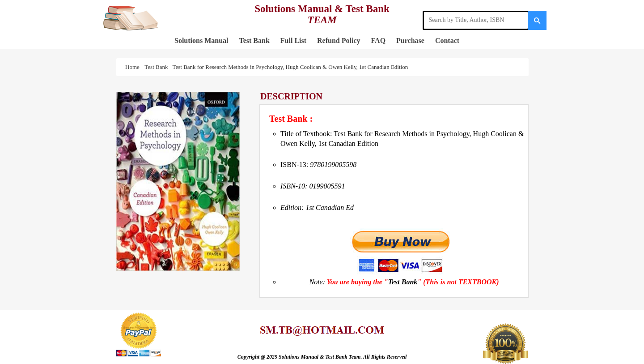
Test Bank (254, 41)
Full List (293, 41)
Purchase (410, 41)
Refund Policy (339, 41)
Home (134, 67)
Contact (447, 41)
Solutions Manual (201, 41)
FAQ (379, 41)
